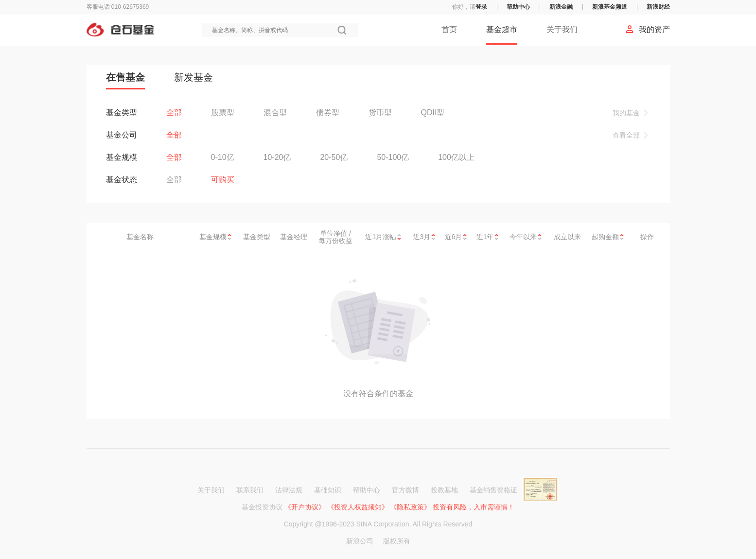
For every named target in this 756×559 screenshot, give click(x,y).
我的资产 (648, 29)
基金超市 (502, 29)
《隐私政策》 (410, 507)
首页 (449, 29)
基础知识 (328, 490)
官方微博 (405, 490)
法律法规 (289, 490)
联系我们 (250, 490)
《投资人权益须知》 (358, 507)
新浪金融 (561, 7)
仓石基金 (120, 30)
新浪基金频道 (610, 7)
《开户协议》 (305, 507)
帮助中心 (518, 7)
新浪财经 (658, 7)
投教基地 (444, 490)
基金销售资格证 (514, 490)
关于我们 (562, 29)
